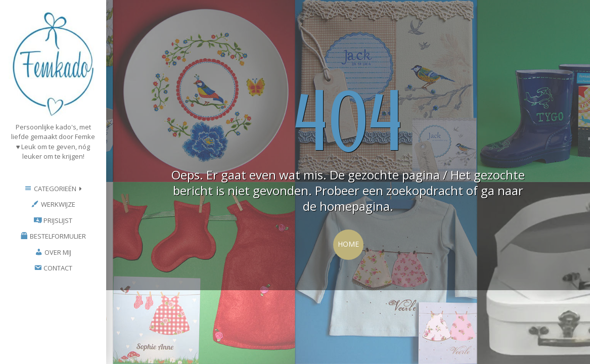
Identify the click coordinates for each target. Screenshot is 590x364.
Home (348, 244)
